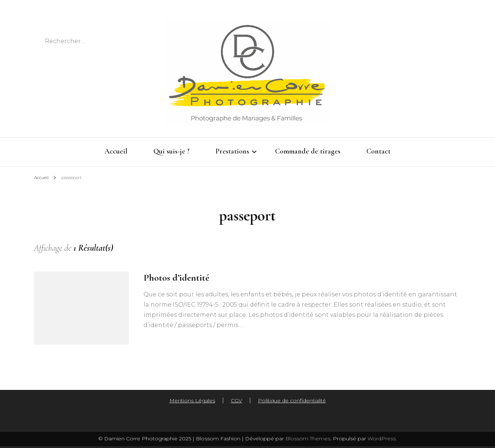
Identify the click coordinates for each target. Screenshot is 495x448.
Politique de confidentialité (292, 400)
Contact (378, 151)
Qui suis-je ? (172, 151)
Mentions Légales (192, 400)
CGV (237, 400)
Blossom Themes (307, 438)
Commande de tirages (308, 151)
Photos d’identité (176, 278)
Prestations (232, 151)
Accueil (116, 151)
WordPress (382, 438)
